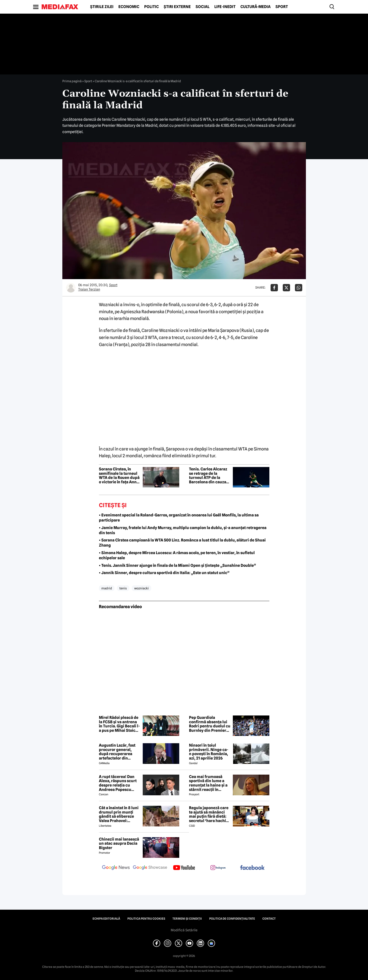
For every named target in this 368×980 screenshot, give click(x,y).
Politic (151, 7)
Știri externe (177, 7)
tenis (123, 588)
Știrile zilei (102, 7)
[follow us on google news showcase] (150, 868)
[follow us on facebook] (252, 868)
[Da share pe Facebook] (274, 288)
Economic (129, 7)
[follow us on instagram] (218, 868)
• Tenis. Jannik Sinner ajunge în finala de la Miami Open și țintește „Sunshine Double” (177, 565)
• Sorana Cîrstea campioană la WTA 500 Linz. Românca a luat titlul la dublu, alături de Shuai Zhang (182, 543)
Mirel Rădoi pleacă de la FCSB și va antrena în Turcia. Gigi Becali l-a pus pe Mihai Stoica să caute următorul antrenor (119, 724)
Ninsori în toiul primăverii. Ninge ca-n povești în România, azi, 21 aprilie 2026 (209, 752)
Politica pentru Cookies (146, 919)
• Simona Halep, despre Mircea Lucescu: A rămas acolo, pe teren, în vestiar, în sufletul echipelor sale (177, 555)
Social (203, 7)
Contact (269, 919)
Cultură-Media (255, 7)
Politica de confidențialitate (232, 919)
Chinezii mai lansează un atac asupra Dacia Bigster (119, 844)
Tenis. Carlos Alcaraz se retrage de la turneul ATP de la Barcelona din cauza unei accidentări (208, 476)
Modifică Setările (184, 930)
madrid (107, 588)
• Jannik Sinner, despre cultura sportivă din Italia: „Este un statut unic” (164, 573)
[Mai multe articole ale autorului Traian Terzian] (71, 288)
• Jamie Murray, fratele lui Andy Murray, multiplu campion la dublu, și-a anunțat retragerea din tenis (183, 530)
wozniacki (142, 588)
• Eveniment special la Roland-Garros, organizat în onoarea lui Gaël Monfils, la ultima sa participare (179, 518)
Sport (282, 7)
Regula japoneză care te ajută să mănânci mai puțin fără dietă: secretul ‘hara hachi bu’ (209, 814)
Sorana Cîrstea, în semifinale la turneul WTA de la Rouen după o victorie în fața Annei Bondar (119, 476)
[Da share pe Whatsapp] (299, 288)
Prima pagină (72, 81)
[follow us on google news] (116, 868)
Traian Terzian (89, 289)
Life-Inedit (225, 7)
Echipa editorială (106, 919)
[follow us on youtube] (184, 868)
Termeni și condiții (187, 919)
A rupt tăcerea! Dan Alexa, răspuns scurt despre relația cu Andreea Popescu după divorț (118, 783)
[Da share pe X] (286, 288)
